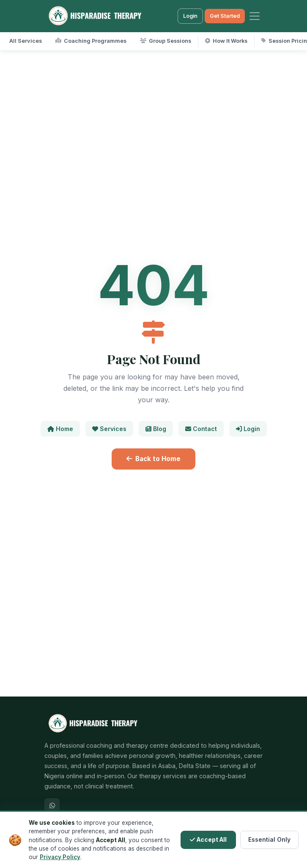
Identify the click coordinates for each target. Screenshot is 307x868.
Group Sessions (166, 41)
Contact (201, 429)
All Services (26, 41)
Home (60, 429)
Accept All (208, 840)
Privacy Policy (60, 857)
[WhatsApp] (52, 806)
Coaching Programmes (91, 41)
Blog (156, 429)
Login (190, 16)
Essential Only (269, 840)
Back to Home (153, 459)
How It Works (226, 41)
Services (109, 429)
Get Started (225, 16)
